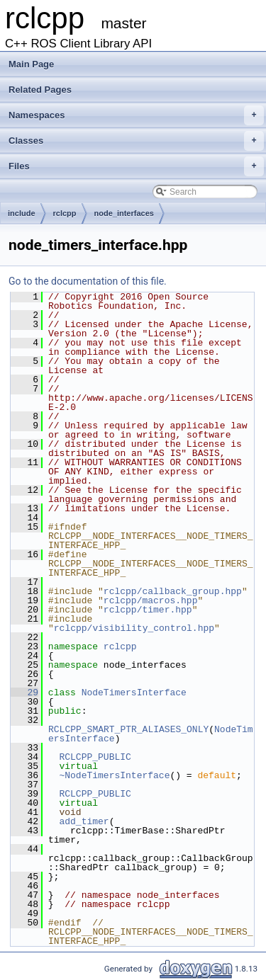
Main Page (31, 64)
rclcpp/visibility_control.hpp (134, 628)
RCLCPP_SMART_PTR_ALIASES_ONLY (128, 729)
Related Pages (40, 90)
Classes (136, 141)
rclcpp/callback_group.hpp (173, 591)
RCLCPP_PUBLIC (95, 757)
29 (24, 693)
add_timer (84, 821)
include (22, 213)
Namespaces (136, 115)
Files (136, 166)
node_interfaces (124, 213)
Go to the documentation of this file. (88, 281)
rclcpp (65, 213)
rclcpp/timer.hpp (148, 610)
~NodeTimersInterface (114, 775)
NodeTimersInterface (134, 693)
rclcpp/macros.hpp (151, 600)
